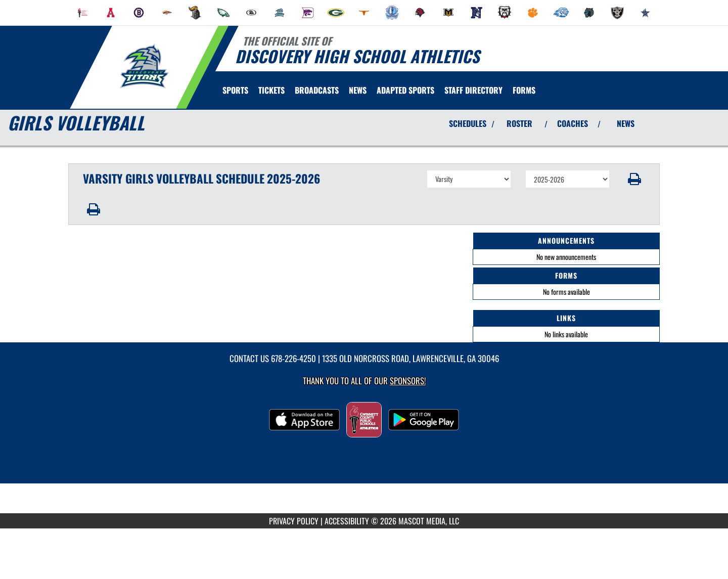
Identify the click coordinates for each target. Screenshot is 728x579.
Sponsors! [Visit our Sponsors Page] (408, 381)
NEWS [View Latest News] (626, 123)
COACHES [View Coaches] (573, 123)
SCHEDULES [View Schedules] (468, 123)
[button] (635, 179)
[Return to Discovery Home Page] (144, 66)
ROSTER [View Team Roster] (519, 123)
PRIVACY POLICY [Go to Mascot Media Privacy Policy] (294, 521)
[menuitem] (83, 13)
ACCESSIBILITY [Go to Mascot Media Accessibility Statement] (347, 521)
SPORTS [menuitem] (235, 90)
